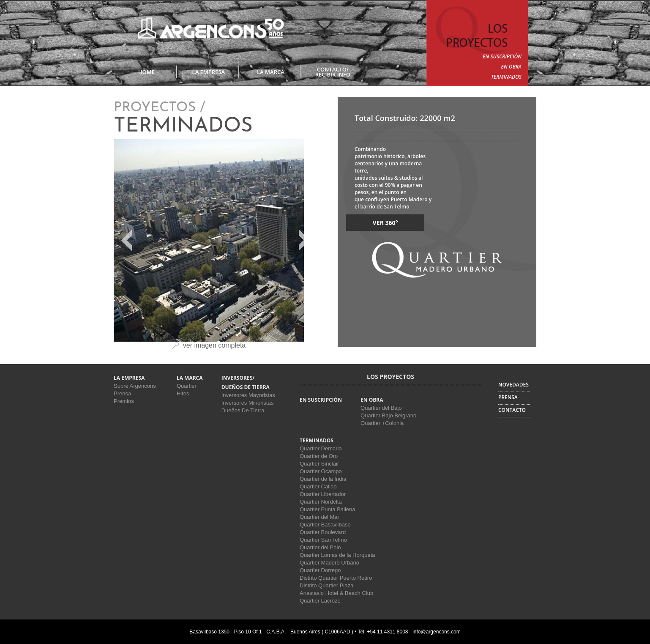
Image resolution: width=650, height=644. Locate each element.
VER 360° (385, 223)
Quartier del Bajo (381, 408)
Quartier (187, 386)
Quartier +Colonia (382, 423)
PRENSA (508, 397)
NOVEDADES (513, 385)
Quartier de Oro (319, 456)
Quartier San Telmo (323, 540)
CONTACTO (512, 410)
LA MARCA (271, 72)
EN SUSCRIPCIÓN (502, 56)
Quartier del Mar (320, 517)
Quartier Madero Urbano (329, 563)
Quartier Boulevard (323, 532)
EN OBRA (511, 67)
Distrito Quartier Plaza (326, 585)
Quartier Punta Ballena (328, 509)
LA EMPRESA (209, 72)
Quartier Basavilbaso (325, 525)
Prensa (122, 393)
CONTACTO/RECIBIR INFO (333, 72)
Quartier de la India (323, 479)
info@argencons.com (437, 632)
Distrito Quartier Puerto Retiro (336, 578)
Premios (124, 401)
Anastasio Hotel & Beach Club (336, 593)
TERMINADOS (506, 77)
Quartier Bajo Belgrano (388, 415)
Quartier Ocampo (321, 471)
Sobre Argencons (135, 386)
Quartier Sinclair (319, 464)
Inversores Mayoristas (248, 395)
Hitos (183, 393)
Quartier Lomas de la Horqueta (337, 555)
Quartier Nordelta (321, 502)
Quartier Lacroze (320, 601)
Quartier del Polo (320, 547)
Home (146, 72)
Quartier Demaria (321, 448)
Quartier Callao (318, 486)
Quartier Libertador (323, 494)
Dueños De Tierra (243, 410)
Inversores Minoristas (248, 403)
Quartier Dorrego (320, 570)
